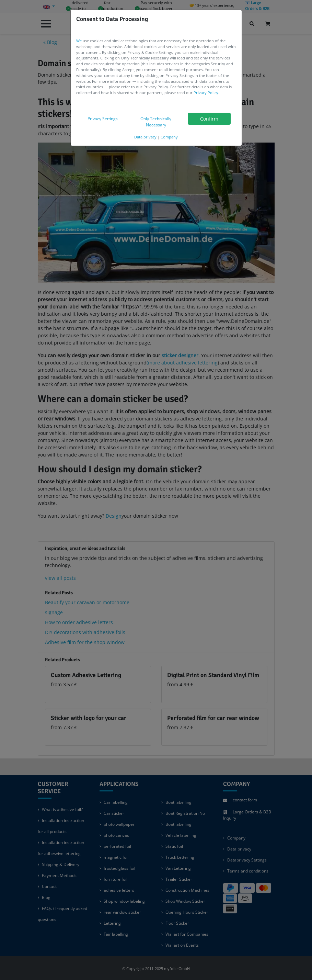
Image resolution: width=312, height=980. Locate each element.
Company (169, 137)
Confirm (209, 119)
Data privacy (145, 137)
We (79, 41)
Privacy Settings (103, 119)
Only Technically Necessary (156, 122)
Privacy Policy (206, 93)
